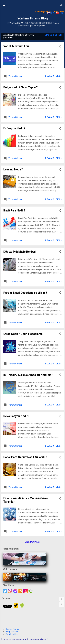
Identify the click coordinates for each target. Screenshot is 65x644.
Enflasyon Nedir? (14, 128)
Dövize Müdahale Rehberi (20, 252)
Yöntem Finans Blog (33, 18)
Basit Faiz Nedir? (14, 210)
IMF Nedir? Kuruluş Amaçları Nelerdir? (28, 375)
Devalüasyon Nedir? (16, 416)
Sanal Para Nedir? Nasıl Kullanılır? (25, 457)
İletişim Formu (12, 629)
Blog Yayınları (12, 632)
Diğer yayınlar (32, 542)
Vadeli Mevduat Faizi (17, 46)
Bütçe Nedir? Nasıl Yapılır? (21, 87)
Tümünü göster (53, 35)
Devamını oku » (53, 76)
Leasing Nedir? (13, 169)
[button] (60, 47)
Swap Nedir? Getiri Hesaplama (23, 334)
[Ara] (61, 6)
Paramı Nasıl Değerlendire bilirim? (25, 293)
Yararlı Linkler (12, 634)
